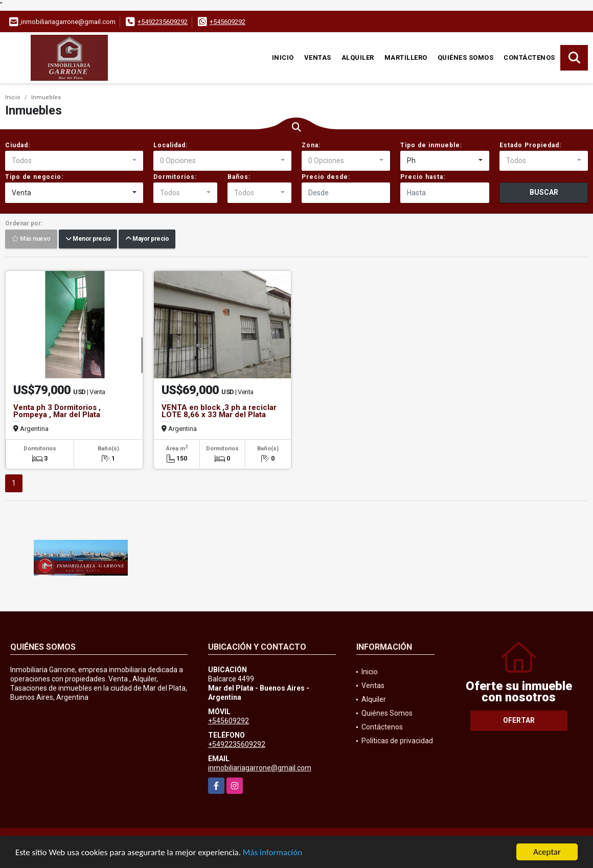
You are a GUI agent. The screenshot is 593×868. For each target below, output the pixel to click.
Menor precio (88, 239)
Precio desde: (326, 177)
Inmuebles (46, 97)
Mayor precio (147, 239)
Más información (272, 853)
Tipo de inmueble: (431, 145)
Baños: (239, 177)
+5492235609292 (163, 22)
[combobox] (74, 161)
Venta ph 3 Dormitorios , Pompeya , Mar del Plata (57, 411)
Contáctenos (529, 58)
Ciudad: (18, 145)
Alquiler (358, 58)
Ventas (318, 58)
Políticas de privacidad (397, 741)
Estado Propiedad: (530, 145)
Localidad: (170, 145)
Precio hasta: (423, 177)
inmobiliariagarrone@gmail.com (260, 768)
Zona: (311, 145)
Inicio (283, 58)
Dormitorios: (175, 177)
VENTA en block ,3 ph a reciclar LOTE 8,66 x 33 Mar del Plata (219, 411)
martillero (406, 58)
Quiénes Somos (466, 58)
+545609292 (227, 22)
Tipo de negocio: (34, 177)
